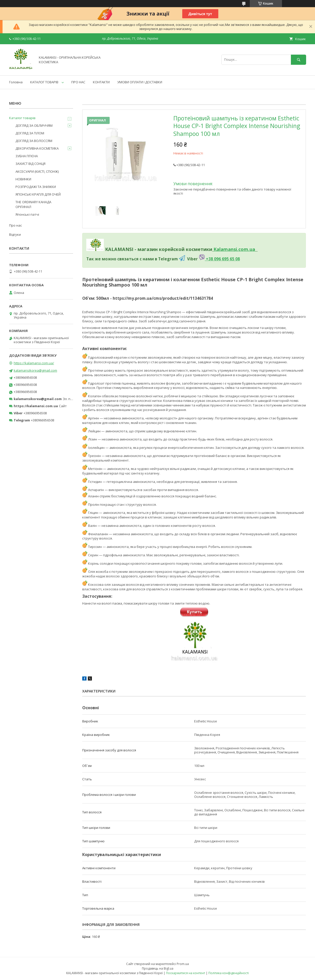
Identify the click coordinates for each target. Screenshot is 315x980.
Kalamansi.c (227, 249)
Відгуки (15, 234)
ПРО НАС (78, 82)
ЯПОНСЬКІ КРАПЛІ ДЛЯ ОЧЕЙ (38, 194)
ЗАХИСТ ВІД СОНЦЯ (30, 164)
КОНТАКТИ (101, 82)
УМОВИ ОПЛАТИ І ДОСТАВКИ (140, 82)
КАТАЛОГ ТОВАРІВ (44, 82)
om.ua (248, 249)
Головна (16, 82)
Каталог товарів (22, 118)
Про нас (15, 225)
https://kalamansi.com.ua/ (34, 363)
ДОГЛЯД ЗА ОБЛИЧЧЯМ (34, 125)
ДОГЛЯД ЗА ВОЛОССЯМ (34, 141)
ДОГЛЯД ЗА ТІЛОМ (30, 133)
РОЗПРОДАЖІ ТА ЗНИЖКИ (36, 187)
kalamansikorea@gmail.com (35, 370)
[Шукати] (299, 60)
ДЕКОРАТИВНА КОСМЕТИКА (37, 148)
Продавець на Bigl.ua (158, 968)
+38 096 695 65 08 (222, 259)
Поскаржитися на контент (186, 973)
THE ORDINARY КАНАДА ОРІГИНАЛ (33, 204)
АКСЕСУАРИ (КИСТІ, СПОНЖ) (37, 171)
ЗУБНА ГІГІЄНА (27, 156)
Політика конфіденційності (229, 973)
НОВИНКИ (23, 179)
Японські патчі (27, 214)
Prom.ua (183, 964)
